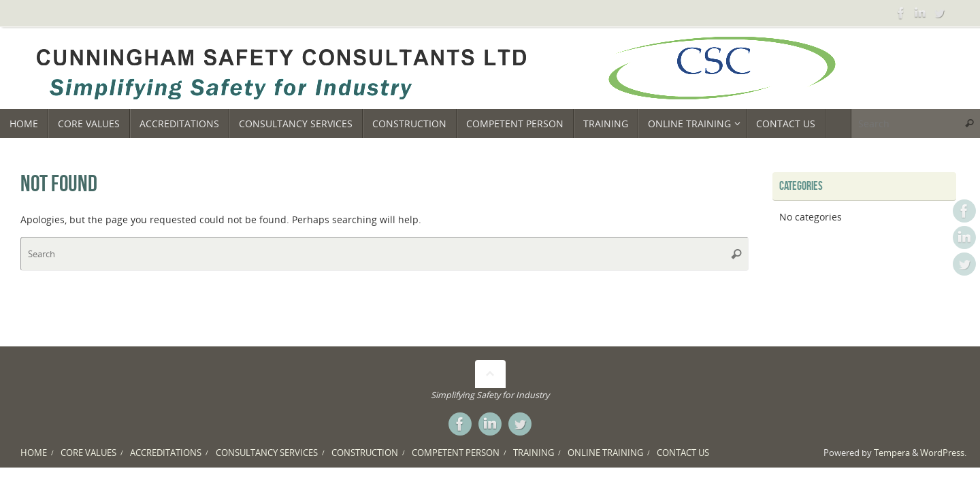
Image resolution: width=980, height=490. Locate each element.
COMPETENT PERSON (456, 453)
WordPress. (943, 453)
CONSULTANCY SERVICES (267, 453)
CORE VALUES (88, 453)
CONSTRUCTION (365, 453)
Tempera (892, 453)
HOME (34, 453)
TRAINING (534, 453)
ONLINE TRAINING (605, 453)
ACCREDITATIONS (166, 453)
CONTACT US (683, 453)
